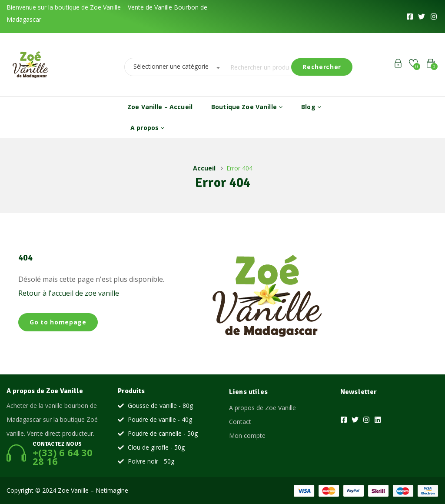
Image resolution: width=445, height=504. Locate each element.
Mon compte (247, 436)
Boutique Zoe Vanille (247, 107)
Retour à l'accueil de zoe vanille (69, 293)
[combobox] (174, 67)
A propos (147, 128)
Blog (311, 107)
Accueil (204, 168)
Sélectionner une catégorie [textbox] (171, 66)
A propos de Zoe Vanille (262, 408)
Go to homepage (58, 322)
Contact (240, 422)
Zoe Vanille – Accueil (160, 107)
